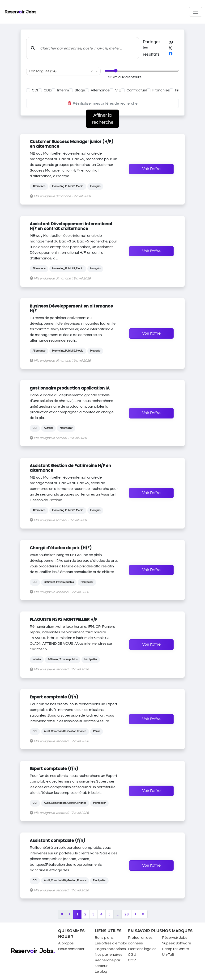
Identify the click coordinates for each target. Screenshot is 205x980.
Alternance (100, 90)
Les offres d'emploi (111, 943)
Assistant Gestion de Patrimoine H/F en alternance (70, 468)
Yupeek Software (177, 943)
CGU (132, 955)
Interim (63, 90)
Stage (80, 90)
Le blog (101, 972)
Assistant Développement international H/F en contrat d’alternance (71, 226)
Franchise (161, 90)
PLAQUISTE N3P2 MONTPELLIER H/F (64, 619)
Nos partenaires (109, 955)
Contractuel (137, 90)
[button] (171, 43)
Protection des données (140, 940)
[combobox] (59, 71)
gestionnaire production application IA (70, 388)
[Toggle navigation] (196, 12)
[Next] (135, 914)
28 (127, 914)
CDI (35, 90)
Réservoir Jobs (175, 938)
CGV (132, 960)
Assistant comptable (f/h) (58, 841)
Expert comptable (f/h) (54, 697)
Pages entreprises (110, 949)
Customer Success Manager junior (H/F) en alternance (72, 144)
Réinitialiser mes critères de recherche (103, 103)
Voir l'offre (151, 169)
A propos (66, 943)
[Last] (143, 914)
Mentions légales (142, 949)
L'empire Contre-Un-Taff (176, 952)
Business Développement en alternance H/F (71, 308)
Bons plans (104, 938)
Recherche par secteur (108, 963)
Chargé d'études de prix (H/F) (61, 548)
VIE (118, 90)
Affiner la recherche (103, 119)
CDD (48, 90)
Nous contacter (71, 949)
